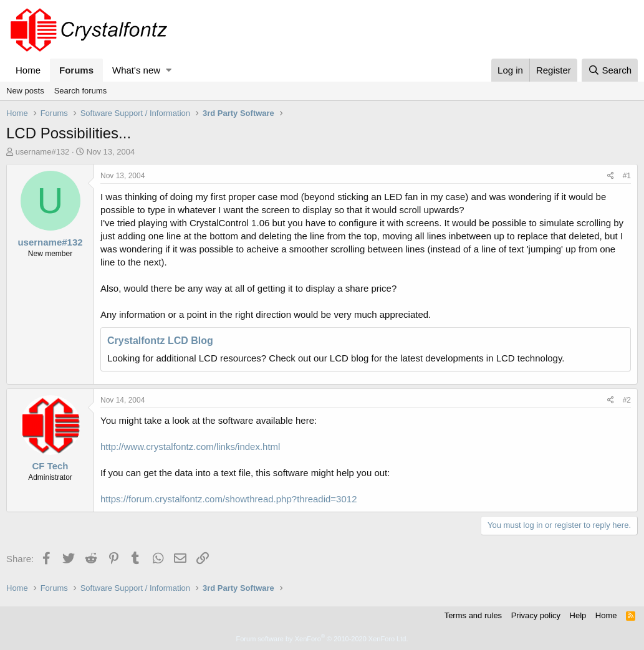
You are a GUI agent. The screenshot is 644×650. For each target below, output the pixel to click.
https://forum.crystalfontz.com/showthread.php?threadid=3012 (228, 499)
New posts (25, 91)
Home (28, 70)
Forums (76, 70)
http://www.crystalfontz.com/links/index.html (190, 447)
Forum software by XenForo (322, 639)
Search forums (81, 91)
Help (578, 615)
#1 (627, 176)
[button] (169, 70)
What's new (136, 70)
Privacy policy (536, 615)
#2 (627, 400)
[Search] (610, 70)
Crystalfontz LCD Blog (160, 341)
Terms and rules (473, 615)
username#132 (43, 152)
